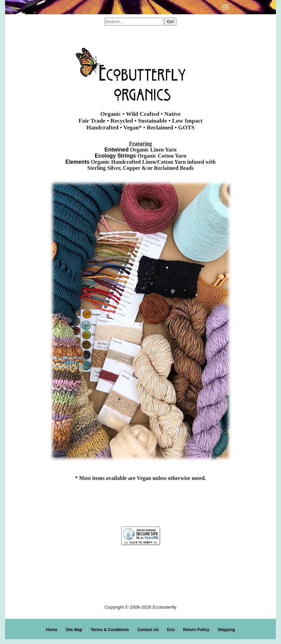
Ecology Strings (115, 156)
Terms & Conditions (110, 630)
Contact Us (148, 630)
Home (52, 630)
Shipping (226, 630)
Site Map (74, 630)
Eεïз (171, 630)
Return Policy (196, 630)
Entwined (117, 150)
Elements (77, 162)
